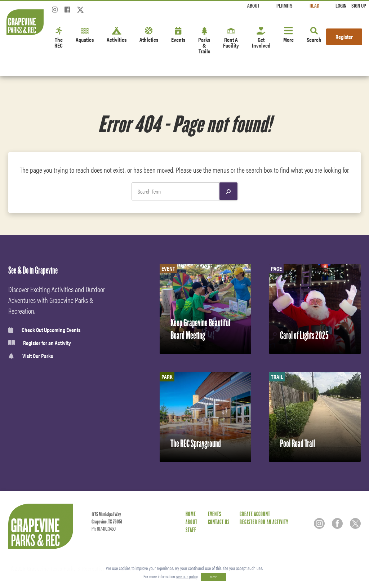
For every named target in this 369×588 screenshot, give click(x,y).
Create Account (255, 514)
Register (344, 37)
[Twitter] (80, 12)
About (253, 5)
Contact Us (219, 522)
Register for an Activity (40, 343)
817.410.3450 (106, 529)
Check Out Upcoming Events (44, 330)
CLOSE (214, 577)
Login (341, 5)
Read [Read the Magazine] (314, 5)
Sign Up (359, 5)
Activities (117, 35)
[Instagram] (55, 12)
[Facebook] (67, 12)
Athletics (149, 35)
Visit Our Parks (31, 356)
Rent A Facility (231, 38)
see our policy (187, 576)
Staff (191, 530)
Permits (284, 5)
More (288, 35)
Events (178, 35)
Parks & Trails (204, 41)
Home (191, 514)
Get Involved (261, 38)
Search (314, 35)
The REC (59, 38)
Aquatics (85, 35)
